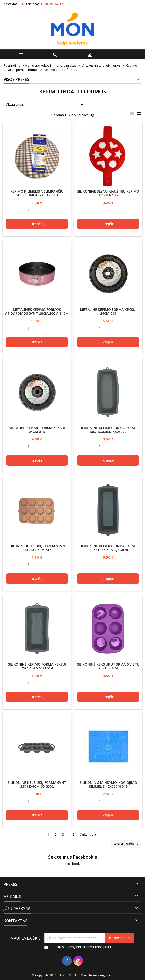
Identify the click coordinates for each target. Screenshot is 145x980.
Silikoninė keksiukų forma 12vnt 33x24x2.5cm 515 (37, 548)
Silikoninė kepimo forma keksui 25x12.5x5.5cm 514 (37, 666)
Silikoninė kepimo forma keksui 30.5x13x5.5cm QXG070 (108, 548)
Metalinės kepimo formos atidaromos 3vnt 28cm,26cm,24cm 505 (37, 313)
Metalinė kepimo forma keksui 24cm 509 (108, 311)
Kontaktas (10, 4)
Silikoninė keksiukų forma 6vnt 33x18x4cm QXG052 (37, 784)
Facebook (73, 864)
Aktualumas (46, 105)
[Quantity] (29, 210)
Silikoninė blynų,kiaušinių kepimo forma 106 (108, 193)
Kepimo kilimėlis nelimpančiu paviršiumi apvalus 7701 (37, 193)
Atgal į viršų (127, 844)
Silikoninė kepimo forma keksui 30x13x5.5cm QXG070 (108, 430)
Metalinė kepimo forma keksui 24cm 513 (37, 430)
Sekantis (89, 835)
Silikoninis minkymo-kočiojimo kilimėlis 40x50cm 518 (108, 784)
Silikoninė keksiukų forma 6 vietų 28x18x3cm (108, 666)
